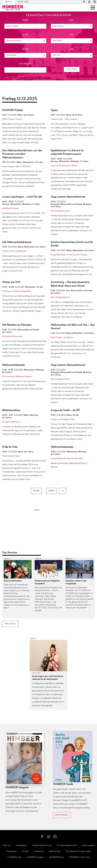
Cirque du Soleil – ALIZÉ (65, 410)
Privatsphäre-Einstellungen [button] (78, 851)
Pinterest (89, 2)
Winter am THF (11, 282)
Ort (72, 49)
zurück (36, 491)
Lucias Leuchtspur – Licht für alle (22, 197)
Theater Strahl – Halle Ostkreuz (64, 119)
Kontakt (25, 851)
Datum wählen (12, 26)
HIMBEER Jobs (14, 857)
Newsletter (12, 851)
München (23, 2)
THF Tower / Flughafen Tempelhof (17, 291)
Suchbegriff (25, 64)
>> (63, 491)
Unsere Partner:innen (42, 845)
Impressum (39, 851)
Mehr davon (10, 624)
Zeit (72, 35)
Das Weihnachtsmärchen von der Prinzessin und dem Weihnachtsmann (22, 154)
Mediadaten (21, 845)
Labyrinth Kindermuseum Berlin (64, 166)
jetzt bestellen (62, 815)
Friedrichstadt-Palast (11, 456)
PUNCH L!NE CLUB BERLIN (14, 251)
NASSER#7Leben (13, 110)
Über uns (7, 845)
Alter (25, 35)
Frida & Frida (10, 447)
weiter (51, 491)
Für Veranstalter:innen (67, 845)
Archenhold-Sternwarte (12, 336)
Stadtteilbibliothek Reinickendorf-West (67, 459)
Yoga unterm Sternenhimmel (68, 197)
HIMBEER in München (79, 857)
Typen (54, 110)
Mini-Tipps (36, 673)
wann (25, 20)
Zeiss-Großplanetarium (60, 211)
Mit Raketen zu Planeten (17, 325)
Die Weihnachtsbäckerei (17, 242)
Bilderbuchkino (11, 410)
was (72, 20)
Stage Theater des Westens (62, 338)
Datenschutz (55, 851)
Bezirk (25, 49)
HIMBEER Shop (56, 857)
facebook (84, 2)
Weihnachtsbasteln (14, 365)
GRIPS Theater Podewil (12, 119)
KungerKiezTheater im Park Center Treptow (69, 255)
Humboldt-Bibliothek (11, 422)
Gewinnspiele (88, 845)
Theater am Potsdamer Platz (63, 419)
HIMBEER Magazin (35, 857)
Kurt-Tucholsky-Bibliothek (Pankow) (17, 377)
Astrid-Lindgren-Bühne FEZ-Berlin (16, 167)
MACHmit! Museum (10, 209)
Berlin (9, 2)
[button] (72, 26)
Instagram (95, 2)
